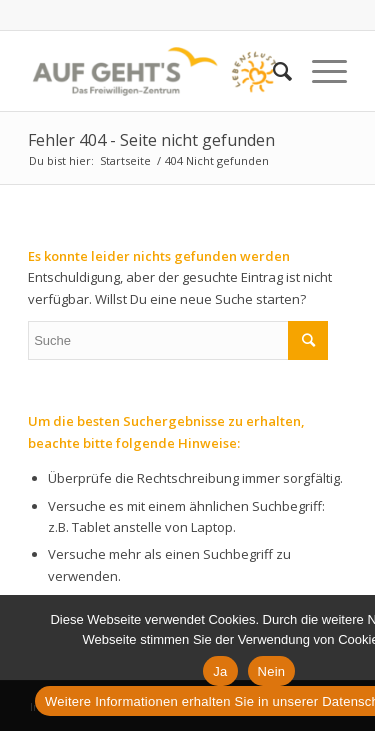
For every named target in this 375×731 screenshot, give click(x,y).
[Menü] (319, 71)
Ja (220, 671)
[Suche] (272, 71)
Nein (272, 671)
